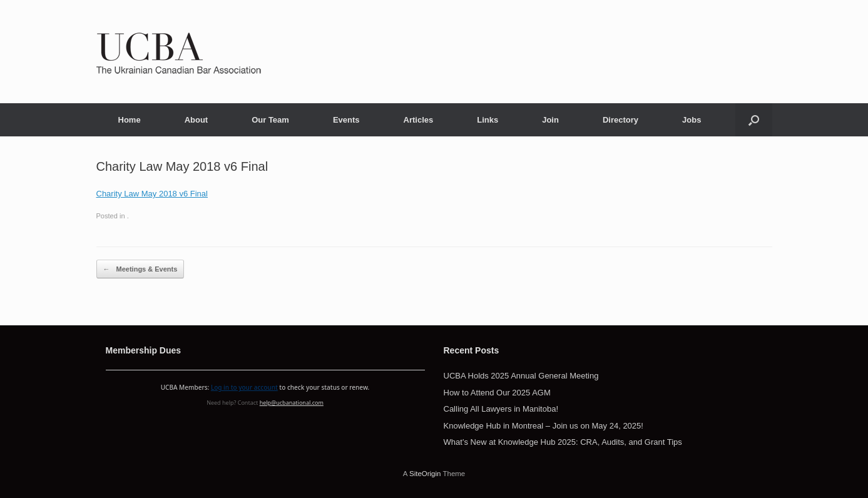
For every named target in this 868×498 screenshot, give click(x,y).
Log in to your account (244, 387)
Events (346, 120)
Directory (620, 120)
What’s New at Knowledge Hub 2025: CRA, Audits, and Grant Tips (563, 442)
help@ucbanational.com (292, 403)
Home (130, 120)
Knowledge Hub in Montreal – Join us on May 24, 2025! (544, 426)
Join (550, 120)
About (197, 120)
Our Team (270, 120)
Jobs (692, 120)
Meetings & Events (140, 269)
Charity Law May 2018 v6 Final (152, 194)
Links (488, 120)
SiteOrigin (425, 474)
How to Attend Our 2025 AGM (497, 393)
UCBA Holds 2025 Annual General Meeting (521, 376)
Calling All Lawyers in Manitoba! (501, 409)
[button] (754, 120)
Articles (419, 120)
